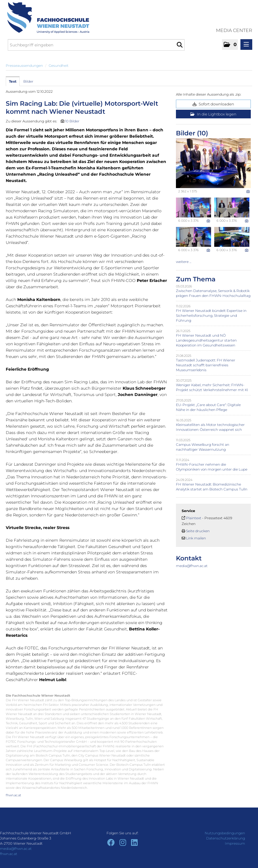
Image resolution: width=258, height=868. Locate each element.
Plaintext (194, 518)
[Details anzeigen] (248, 192)
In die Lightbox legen (213, 114)
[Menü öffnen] (246, 44)
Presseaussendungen (24, 66)
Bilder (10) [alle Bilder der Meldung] (192, 133)
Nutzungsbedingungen (225, 833)
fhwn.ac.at (13, 795)
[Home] (46, 18)
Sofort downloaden (213, 104)
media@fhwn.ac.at (192, 566)
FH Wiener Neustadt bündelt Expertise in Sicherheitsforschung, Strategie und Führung (211, 315)
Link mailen (196, 538)
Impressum (235, 843)
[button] (230, 44)
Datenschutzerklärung (226, 838)
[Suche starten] (180, 45)
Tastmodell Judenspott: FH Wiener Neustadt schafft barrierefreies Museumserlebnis (206, 365)
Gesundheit (59, 66)
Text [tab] (13, 81)
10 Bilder (72, 121)
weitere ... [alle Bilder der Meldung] (184, 262)
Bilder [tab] (28, 81)
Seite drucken (198, 531)
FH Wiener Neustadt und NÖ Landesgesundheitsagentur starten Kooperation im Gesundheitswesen (206, 340)
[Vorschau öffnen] (213, 163)
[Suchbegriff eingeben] (96, 45)
